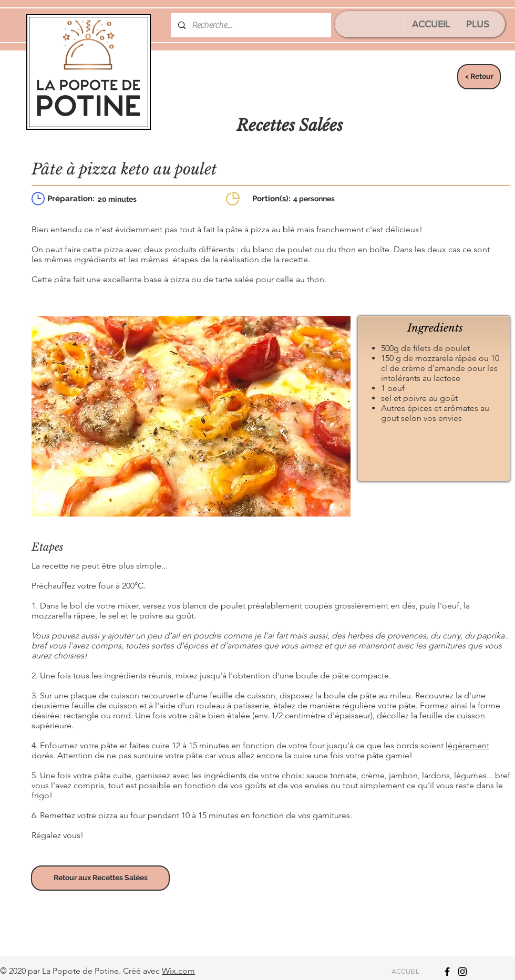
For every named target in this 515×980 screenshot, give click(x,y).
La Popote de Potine (80, 971)
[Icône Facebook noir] (447, 972)
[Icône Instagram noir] (462, 972)
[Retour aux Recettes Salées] (100, 878)
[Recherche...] (250, 25)
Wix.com (178, 971)
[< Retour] (479, 77)
